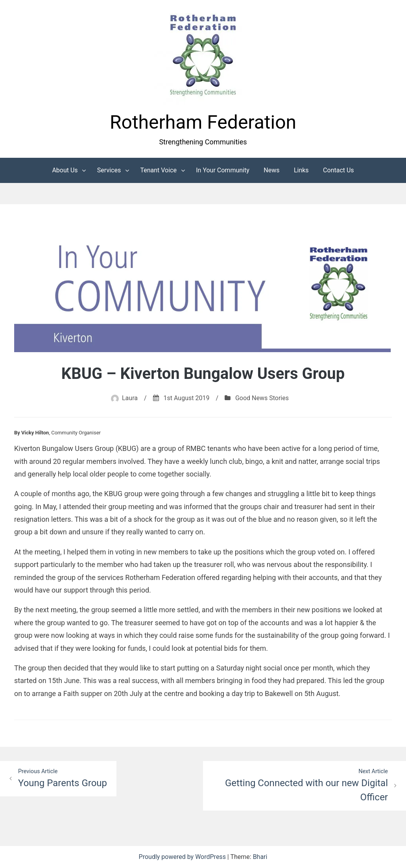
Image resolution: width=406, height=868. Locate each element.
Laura (130, 398)
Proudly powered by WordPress (183, 857)
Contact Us (339, 170)
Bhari (260, 857)
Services (109, 170)
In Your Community (223, 170)
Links (301, 170)
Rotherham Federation (203, 122)
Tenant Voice (158, 170)
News (271, 170)
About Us (65, 170)
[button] (203, 56)
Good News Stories (262, 398)
